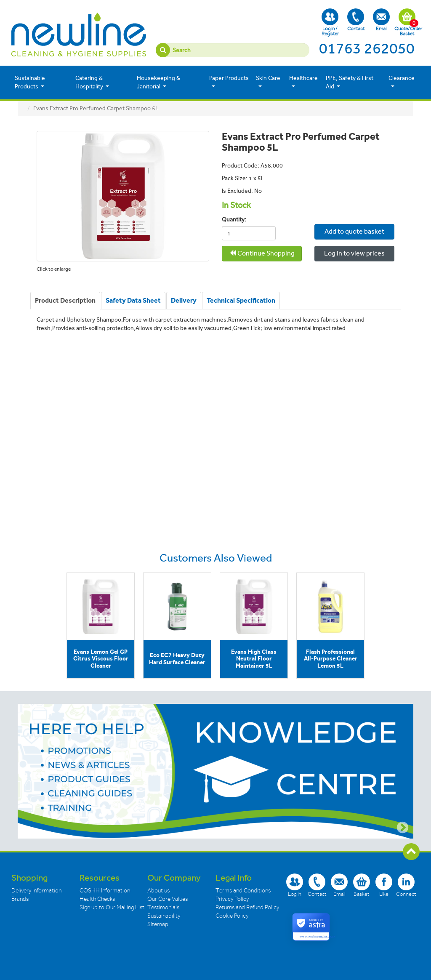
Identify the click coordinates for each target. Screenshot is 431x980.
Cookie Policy (232, 916)
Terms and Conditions (243, 891)
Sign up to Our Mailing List (112, 907)
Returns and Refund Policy (247, 907)
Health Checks (97, 899)
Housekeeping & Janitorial (158, 82)
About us (158, 891)
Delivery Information (36, 891)
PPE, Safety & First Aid (350, 82)
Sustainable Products (30, 82)
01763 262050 (367, 49)
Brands (20, 899)
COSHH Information (105, 891)
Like (384, 885)
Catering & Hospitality (92, 82)
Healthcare (303, 82)
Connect (406, 885)
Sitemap (158, 924)
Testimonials (163, 907)
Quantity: (232, 220)
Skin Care (268, 82)
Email (381, 20)
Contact (356, 20)
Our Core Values (168, 899)
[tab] (65, 301)
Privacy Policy (232, 899)
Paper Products (229, 82)
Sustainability (164, 916)
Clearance (402, 82)
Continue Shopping (262, 253)
